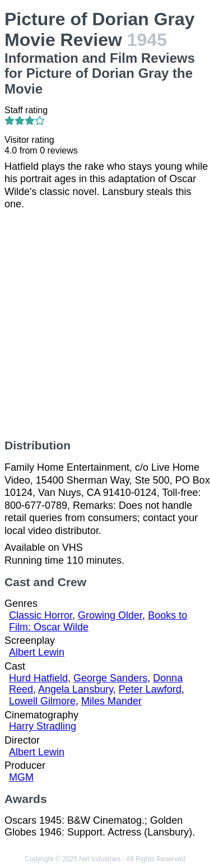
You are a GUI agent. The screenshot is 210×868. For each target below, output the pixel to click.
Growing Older (110, 615)
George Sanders (110, 678)
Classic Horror (41, 615)
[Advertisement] (105, 325)
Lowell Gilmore (42, 701)
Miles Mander (111, 701)
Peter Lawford (150, 689)
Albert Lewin (37, 652)
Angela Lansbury (76, 689)
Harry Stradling (43, 726)
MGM (21, 777)
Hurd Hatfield (38, 678)
